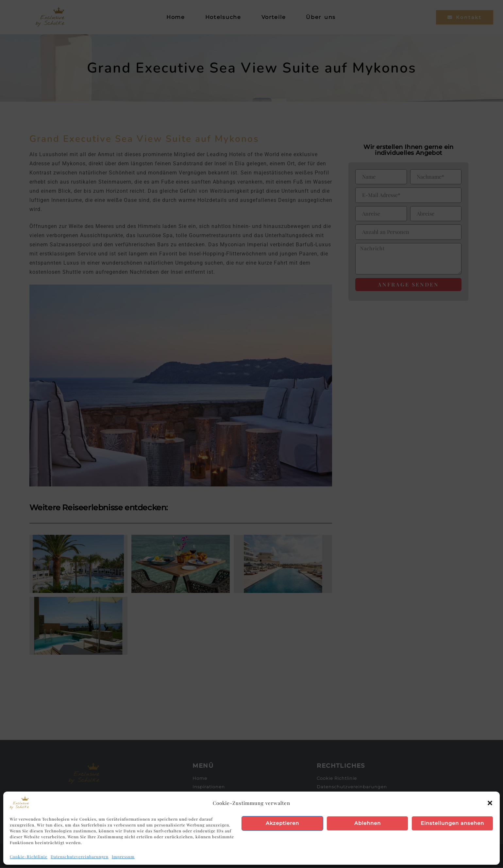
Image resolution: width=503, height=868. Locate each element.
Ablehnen (368, 823)
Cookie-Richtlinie (29, 857)
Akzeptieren (282, 823)
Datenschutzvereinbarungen (80, 857)
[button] (490, 803)
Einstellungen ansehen (452, 823)
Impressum (123, 857)
